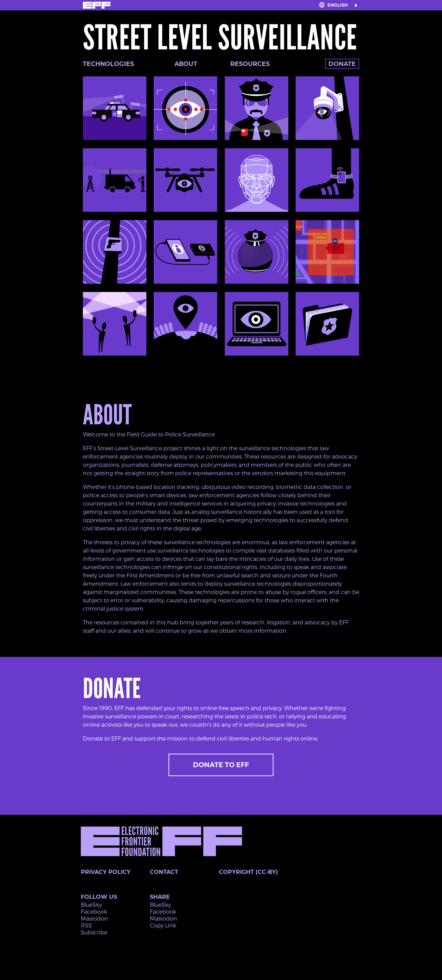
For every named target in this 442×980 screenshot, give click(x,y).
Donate (342, 64)
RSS (86, 925)
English (338, 5)
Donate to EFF (221, 765)
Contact (164, 872)
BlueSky (91, 904)
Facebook (94, 911)
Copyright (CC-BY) (248, 872)
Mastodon (94, 918)
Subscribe (94, 932)
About (186, 64)
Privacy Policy (106, 872)
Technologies (108, 64)
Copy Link (163, 925)
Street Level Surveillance (220, 38)
